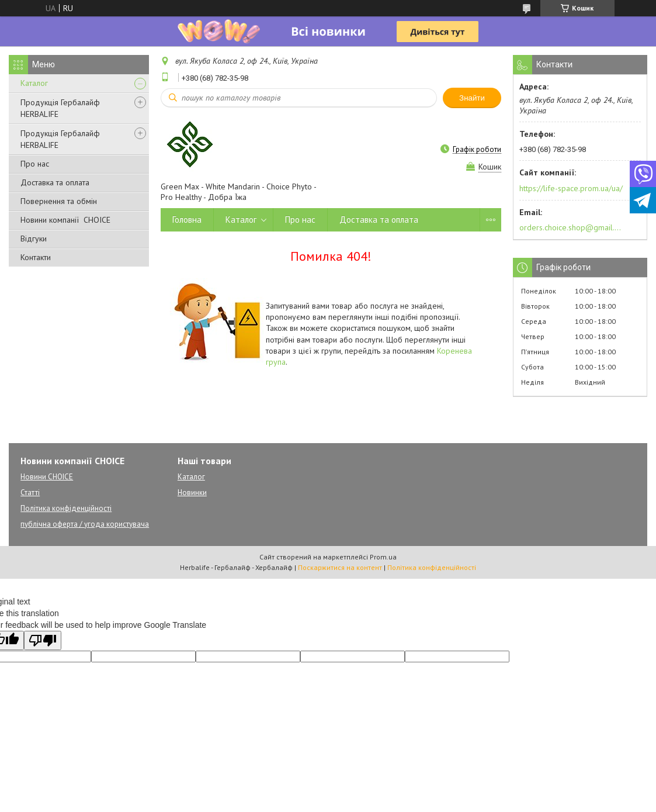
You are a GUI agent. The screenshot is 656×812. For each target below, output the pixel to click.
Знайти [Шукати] (472, 98)
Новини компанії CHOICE (65, 220)
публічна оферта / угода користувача (85, 524)
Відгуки (34, 239)
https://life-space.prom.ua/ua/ (571, 188)
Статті (30, 493)
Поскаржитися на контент (340, 567)
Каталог (34, 83)
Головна (187, 220)
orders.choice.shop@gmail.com (570, 227)
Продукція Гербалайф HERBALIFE (60, 108)
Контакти (36, 257)
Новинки (192, 493)
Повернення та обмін (59, 201)
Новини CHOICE (47, 477)
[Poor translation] (43, 640)
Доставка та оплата (55, 182)
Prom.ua (383, 557)
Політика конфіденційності (66, 508)
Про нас (35, 164)
